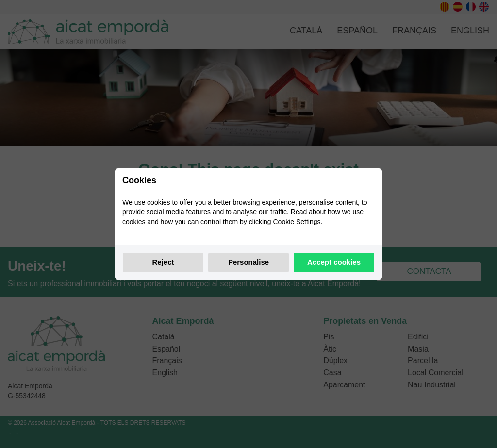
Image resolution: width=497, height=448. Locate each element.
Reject (163, 262)
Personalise (248, 262)
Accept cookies (334, 262)
